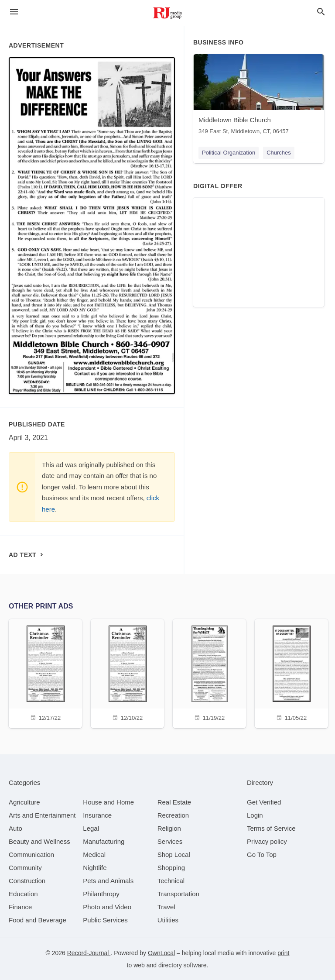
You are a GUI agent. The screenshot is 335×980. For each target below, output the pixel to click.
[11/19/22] (209, 672)
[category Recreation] (173, 815)
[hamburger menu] (14, 12)
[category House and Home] (108, 802)
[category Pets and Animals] (108, 881)
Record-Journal (89, 953)
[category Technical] (171, 881)
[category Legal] (91, 828)
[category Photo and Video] (107, 907)
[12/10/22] (127, 672)
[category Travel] (166, 907)
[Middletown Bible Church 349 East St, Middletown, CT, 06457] (259, 96)
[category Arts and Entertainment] (42, 815)
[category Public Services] (105, 920)
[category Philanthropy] (101, 894)
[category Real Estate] (174, 802)
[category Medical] (94, 854)
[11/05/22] (291, 672)
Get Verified (264, 802)
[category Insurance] (97, 815)
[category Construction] (27, 881)
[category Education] (23, 894)
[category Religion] (169, 828)
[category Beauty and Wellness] (39, 841)
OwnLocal (161, 953)
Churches (279, 153)
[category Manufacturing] (104, 841)
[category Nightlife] (95, 868)
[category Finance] (20, 907)
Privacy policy (267, 841)
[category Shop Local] (174, 854)
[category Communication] (31, 854)
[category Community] (25, 868)
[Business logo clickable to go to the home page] (167, 13)
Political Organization (229, 153)
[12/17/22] (45, 672)
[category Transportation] (178, 894)
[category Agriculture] (24, 802)
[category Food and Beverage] (38, 920)
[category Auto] (15, 828)
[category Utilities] (168, 920)
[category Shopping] (171, 868)
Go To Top (262, 854)
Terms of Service (271, 828)
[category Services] (170, 841)
